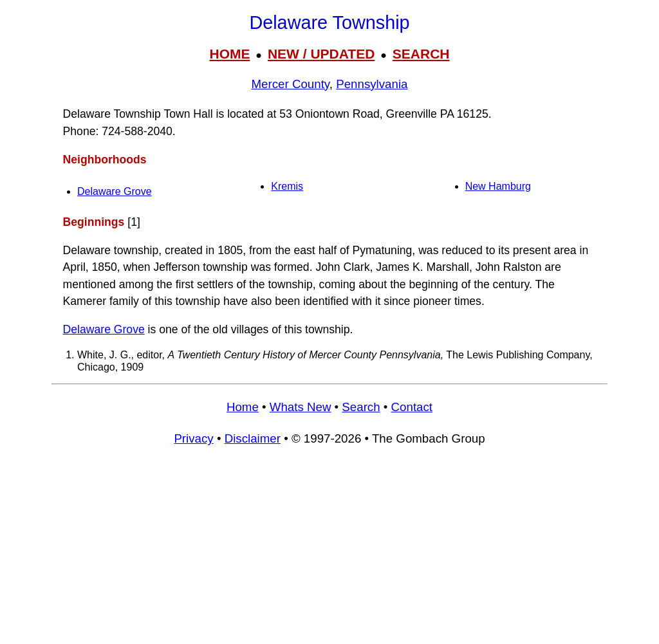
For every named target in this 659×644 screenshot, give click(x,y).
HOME (229, 54)
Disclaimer (253, 438)
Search (361, 407)
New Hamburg (498, 186)
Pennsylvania (372, 84)
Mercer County (291, 84)
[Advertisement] (329, 551)
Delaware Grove (115, 191)
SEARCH (421, 54)
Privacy (193, 438)
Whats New (301, 407)
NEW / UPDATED (321, 54)
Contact (412, 407)
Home (243, 407)
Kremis (287, 186)
